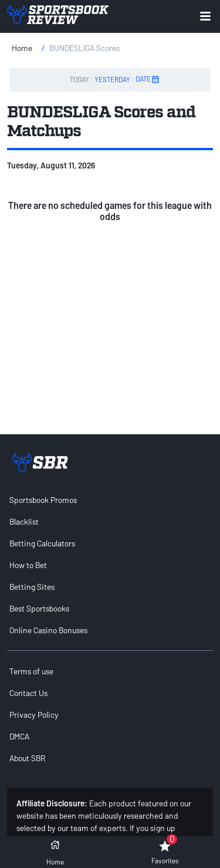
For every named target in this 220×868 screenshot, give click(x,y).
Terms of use (31, 671)
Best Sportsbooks (39, 608)
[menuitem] (110, 500)
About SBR (27, 758)
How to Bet (28, 565)
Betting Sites (32, 587)
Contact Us (28, 693)
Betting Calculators (42, 543)
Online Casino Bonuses (48, 630)
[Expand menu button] (205, 16)
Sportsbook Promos (43, 500)
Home (22, 48)
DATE (148, 79)
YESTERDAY (112, 79)
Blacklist (24, 521)
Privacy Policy (34, 715)
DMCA (19, 736)
